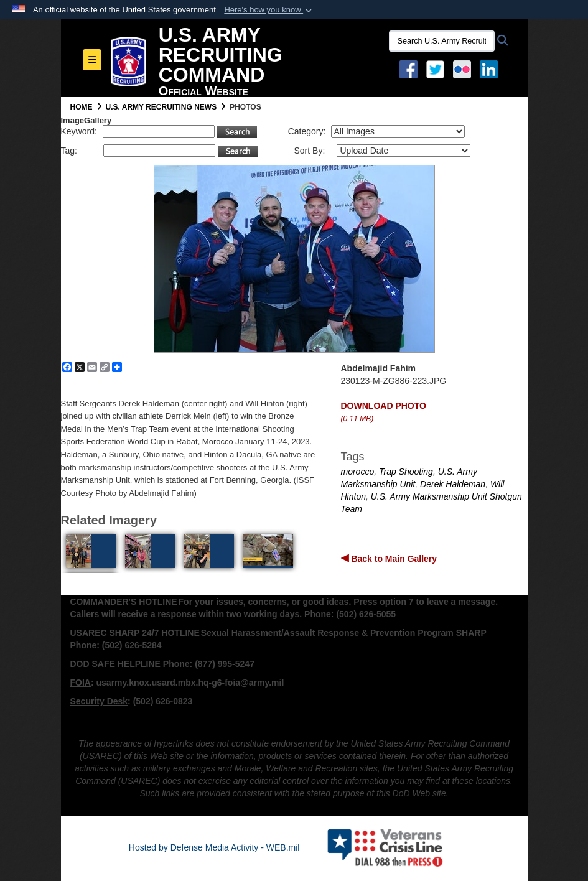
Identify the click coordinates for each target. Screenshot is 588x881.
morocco (358, 472)
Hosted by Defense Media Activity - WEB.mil (214, 847)
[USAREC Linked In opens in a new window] (491, 68)
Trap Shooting (406, 472)
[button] (269, 10)
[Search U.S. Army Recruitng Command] (442, 41)
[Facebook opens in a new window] (408, 68)
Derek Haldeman (453, 484)
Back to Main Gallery (393, 559)
